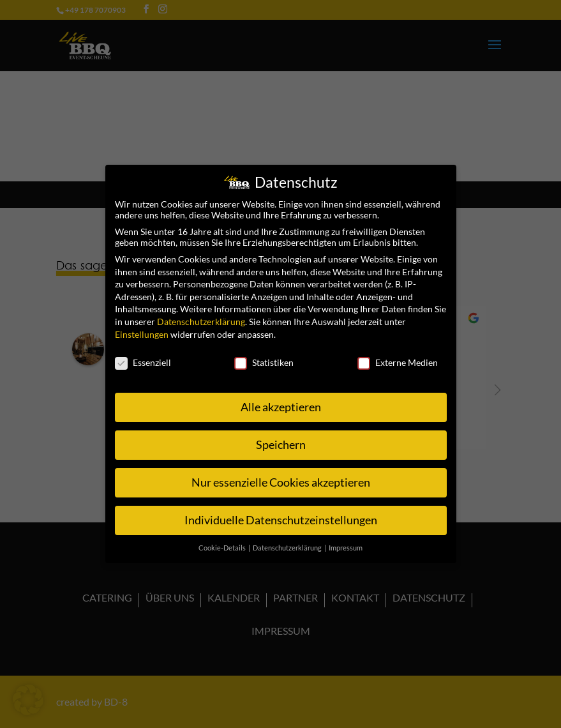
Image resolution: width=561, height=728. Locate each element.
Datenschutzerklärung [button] (288, 543)
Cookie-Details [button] (223, 543)
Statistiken (264, 357)
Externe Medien (398, 357)
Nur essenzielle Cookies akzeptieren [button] (281, 477)
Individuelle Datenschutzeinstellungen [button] (281, 515)
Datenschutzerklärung (201, 316)
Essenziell (143, 357)
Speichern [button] (281, 440)
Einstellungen (142, 329)
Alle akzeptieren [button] (281, 402)
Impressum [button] (346, 543)
